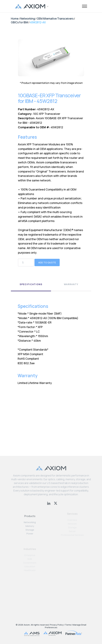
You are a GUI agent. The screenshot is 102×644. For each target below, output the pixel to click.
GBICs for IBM (19, 22)
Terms (68, 625)
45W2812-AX (38, 22)
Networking (28, 19)
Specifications (31, 284)
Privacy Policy (57, 625)
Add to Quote (47, 262)
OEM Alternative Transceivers (55, 19)
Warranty (71, 284)
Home (15, 19)
